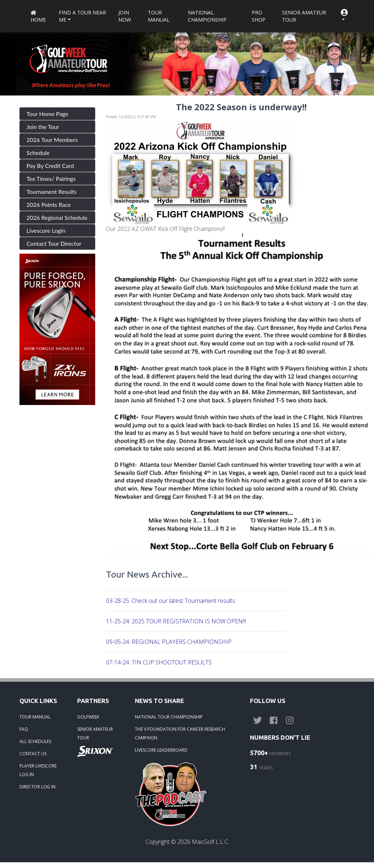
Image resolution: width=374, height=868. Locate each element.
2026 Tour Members (52, 140)
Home (38, 17)
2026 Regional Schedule (57, 217)
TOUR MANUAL (35, 717)
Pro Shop (259, 16)
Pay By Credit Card (50, 166)
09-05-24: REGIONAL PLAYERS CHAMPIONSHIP (169, 642)
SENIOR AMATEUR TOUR (95, 733)
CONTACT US (33, 754)
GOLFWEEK (88, 717)
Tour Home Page (48, 114)
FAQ (24, 729)
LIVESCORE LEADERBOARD (161, 750)
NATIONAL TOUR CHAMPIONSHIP (169, 717)
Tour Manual (159, 16)
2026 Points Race (49, 204)
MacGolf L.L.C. (210, 842)
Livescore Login (46, 230)
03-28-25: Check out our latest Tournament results (171, 601)
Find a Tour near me (82, 16)
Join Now (125, 16)
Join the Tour (43, 127)
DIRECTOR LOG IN (38, 787)
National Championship (207, 16)
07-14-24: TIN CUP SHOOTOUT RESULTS (159, 662)
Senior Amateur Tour (304, 16)
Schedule (38, 153)
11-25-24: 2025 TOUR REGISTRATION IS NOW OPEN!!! (176, 621)
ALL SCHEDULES (35, 741)
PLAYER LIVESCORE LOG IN (38, 770)
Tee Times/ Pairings (51, 179)
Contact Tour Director (54, 243)
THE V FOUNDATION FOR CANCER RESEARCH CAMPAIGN (180, 733)
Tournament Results (52, 192)
